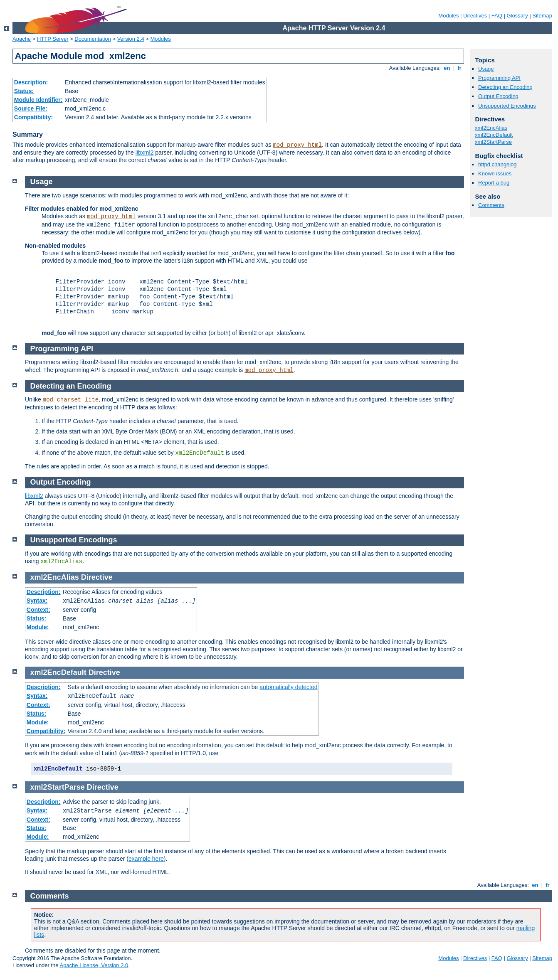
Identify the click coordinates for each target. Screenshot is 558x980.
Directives (475, 16)
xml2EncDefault (494, 135)
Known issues (495, 174)
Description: (31, 82)
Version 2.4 (131, 39)
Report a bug (494, 183)
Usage (486, 69)
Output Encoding (498, 96)
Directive (97, 577)
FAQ (497, 16)
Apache (22, 39)
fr (460, 68)
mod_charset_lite (71, 400)
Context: (38, 610)
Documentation (93, 39)
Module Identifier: (38, 100)
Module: (38, 627)
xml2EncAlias (491, 128)
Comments (491, 205)
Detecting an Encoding (505, 87)
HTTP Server (53, 39)
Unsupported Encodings (507, 106)
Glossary (517, 16)
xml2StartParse (493, 142)
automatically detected (288, 687)
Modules (448, 16)
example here (146, 859)
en (447, 68)
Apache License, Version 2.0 (94, 965)
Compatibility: (33, 117)
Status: (24, 91)
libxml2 (145, 153)
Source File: (31, 108)
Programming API (499, 78)
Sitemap (542, 16)
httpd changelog (498, 164)
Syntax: (37, 601)
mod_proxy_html (297, 145)
